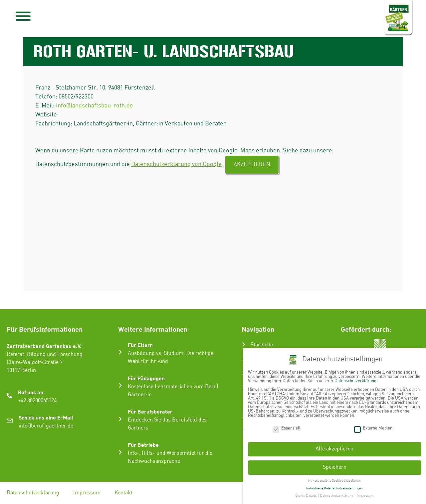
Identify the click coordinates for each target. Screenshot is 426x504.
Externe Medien (373, 428)
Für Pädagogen (146, 378)
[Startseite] (244, 344)
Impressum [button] (365, 496)
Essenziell (287, 428)
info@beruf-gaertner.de (46, 426)
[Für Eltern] (120, 352)
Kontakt (123, 493)
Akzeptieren (252, 165)
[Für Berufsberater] (120, 419)
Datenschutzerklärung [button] (337, 496)
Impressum (87, 493)
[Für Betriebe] (120, 452)
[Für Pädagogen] (120, 385)
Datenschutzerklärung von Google (176, 164)
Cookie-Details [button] (306, 496)
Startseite (262, 345)
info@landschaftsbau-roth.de (95, 106)
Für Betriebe (143, 445)
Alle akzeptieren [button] (334, 449)
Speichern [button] (335, 467)
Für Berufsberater (150, 411)
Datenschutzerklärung (33, 493)
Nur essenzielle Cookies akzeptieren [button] (334, 480)
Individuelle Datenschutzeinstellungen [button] (334, 488)
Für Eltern (140, 345)
